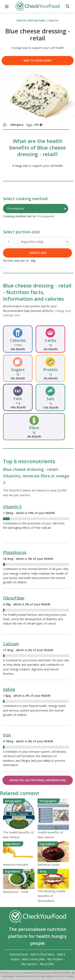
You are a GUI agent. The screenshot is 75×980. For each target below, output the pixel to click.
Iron (7, 735)
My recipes (55, 959)
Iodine (9, 689)
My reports (29, 964)
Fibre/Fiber (14, 598)
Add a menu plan (33, 959)
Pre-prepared (16, 208)
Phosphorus (15, 552)
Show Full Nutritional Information (37, 780)
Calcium (11, 644)
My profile (47, 964)
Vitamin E (12, 506)
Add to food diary (37, 60)
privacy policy (16, 973)
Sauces (53, 20)
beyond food (19, 954)
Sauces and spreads (31, 20)
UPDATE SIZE (38, 253)
